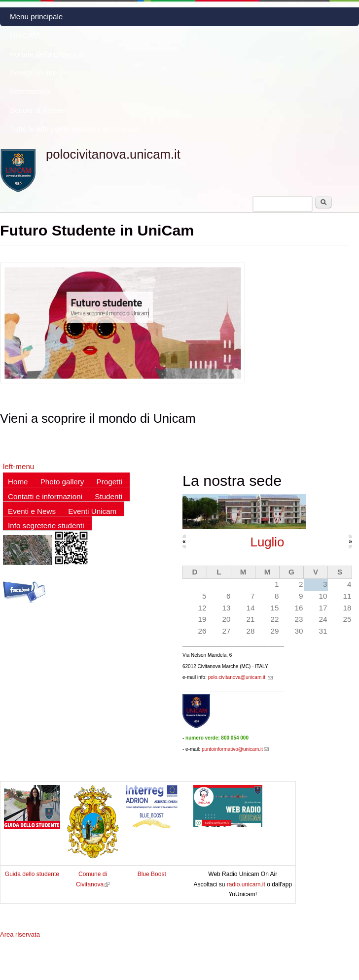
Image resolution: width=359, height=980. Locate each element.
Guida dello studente (32, 874)
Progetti (109, 482)
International (31, 91)
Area (20, 934)
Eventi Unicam (92, 511)
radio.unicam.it (247, 884)
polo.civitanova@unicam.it (240, 677)
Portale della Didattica (46, 54)
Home (18, 482)
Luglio (268, 542)
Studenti (108, 496)
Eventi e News (32, 511)
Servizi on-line (33, 73)
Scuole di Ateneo (38, 110)
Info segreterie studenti (46, 525)
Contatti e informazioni (45, 496)
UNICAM (25, 35)
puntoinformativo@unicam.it (235, 749)
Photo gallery (62, 482)
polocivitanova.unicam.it (113, 154)
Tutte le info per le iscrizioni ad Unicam (74, 129)
